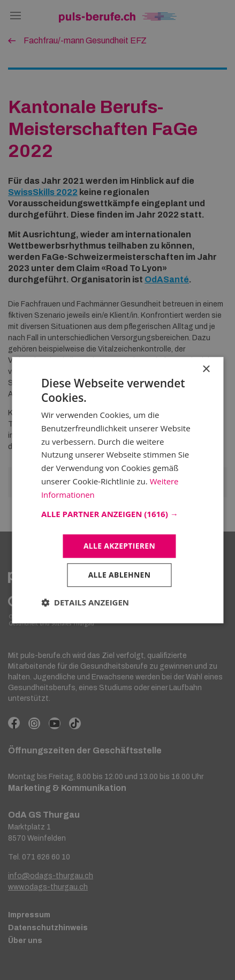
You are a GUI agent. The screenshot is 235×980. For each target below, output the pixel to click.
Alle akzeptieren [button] (119, 546)
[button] (117, 514)
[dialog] (117, 490)
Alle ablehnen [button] (119, 575)
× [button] (206, 369)
